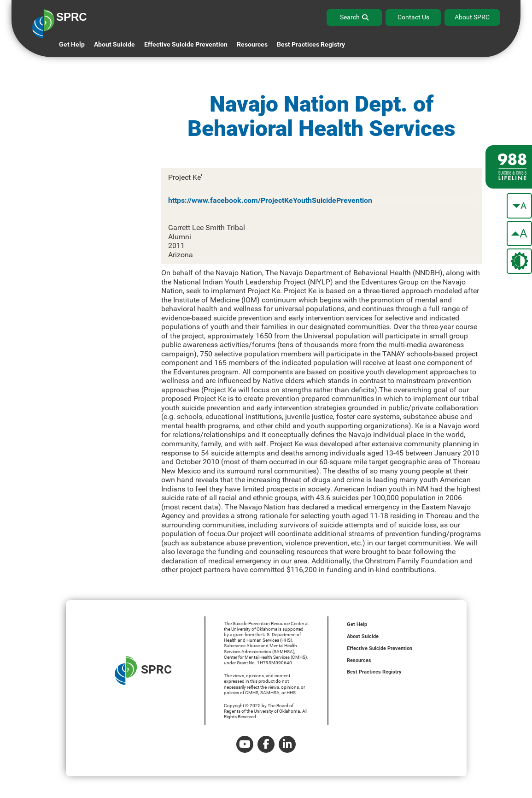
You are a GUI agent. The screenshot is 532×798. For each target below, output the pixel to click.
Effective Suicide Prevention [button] (186, 44)
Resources (359, 660)
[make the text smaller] (519, 206)
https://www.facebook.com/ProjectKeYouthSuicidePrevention (270, 200)
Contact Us (413, 17)
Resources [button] (252, 44)
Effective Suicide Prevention (380, 648)
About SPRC (472, 17)
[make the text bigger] (519, 233)
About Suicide (114, 44)
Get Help (72, 44)
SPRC (143, 671)
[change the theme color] (519, 261)
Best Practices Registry (311, 44)
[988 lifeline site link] (509, 167)
